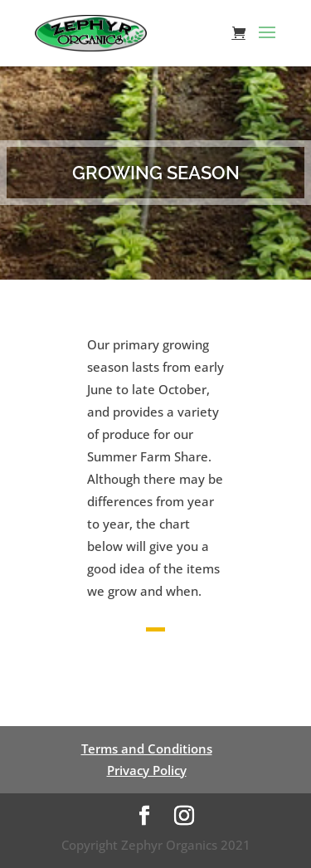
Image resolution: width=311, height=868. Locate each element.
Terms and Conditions (147, 749)
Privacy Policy (147, 770)
